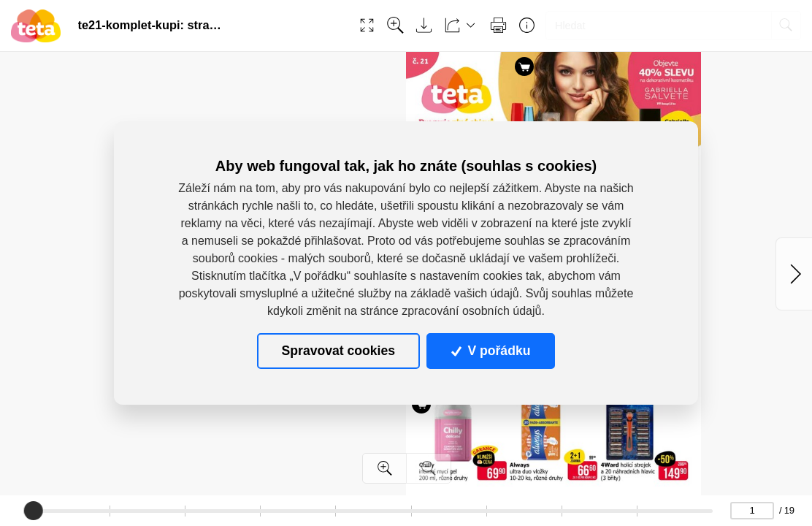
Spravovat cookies (338, 351)
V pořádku (491, 351)
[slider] (34, 511)
